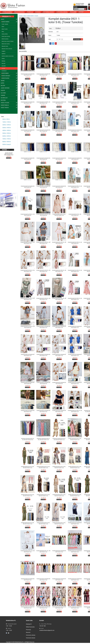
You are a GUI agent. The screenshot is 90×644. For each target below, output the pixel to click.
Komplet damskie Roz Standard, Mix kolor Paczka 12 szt (28, 103)
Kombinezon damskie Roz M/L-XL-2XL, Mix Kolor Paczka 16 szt (43, 439)
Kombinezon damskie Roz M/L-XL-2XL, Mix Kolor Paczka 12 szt (59, 439)
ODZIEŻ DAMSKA (30, 16)
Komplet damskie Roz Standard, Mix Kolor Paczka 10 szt (28, 75)
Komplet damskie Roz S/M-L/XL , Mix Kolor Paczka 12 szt (28, 243)
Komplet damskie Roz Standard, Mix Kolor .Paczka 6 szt (43, 131)
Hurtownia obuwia (31, 638)
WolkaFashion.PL (19, 642)
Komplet (36, 16)
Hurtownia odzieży (31, 635)
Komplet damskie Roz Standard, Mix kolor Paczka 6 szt (28, 131)
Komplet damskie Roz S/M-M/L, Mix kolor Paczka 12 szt (43, 103)
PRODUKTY (29, 624)
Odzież (25, 16)
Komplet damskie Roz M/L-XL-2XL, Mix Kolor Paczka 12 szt (59, 215)
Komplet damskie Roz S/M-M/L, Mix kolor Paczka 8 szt (59, 103)
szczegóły (8, 155)
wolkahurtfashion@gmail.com (47, 630)
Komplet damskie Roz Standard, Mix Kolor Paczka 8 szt (28, 159)
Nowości (28, 632)
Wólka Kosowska (30, 627)
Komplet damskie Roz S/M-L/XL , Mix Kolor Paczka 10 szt (75, 187)
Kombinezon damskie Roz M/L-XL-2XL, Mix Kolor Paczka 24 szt (28, 439)
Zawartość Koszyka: (80, 4)
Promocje (28, 630)
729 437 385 (43, 626)
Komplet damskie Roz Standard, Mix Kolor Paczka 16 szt (75, 523)
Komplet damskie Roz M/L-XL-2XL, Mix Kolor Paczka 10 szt (59, 523)
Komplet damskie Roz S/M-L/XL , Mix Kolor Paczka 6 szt (59, 243)
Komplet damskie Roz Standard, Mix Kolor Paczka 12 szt (75, 131)
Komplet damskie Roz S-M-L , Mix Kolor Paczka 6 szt (75, 215)
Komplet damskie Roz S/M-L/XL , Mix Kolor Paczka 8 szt (28, 215)
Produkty (21, 16)
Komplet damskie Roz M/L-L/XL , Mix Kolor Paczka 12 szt (28, 551)
